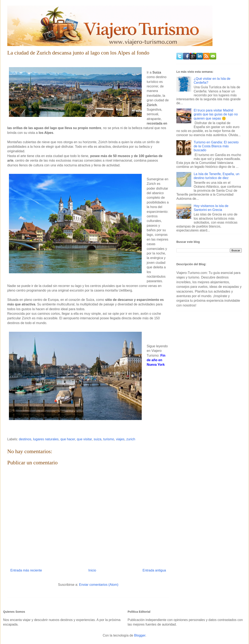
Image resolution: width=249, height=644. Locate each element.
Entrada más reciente (26, 570)
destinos (25, 439)
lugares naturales (46, 439)
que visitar (84, 439)
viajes (120, 439)
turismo (109, 439)
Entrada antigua (154, 570)
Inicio (92, 570)
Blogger (140, 635)
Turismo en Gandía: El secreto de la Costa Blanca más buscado (216, 146)
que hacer (68, 439)
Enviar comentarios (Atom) (99, 585)
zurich (131, 439)
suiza (97, 439)
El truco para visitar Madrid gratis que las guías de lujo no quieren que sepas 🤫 (216, 114)
